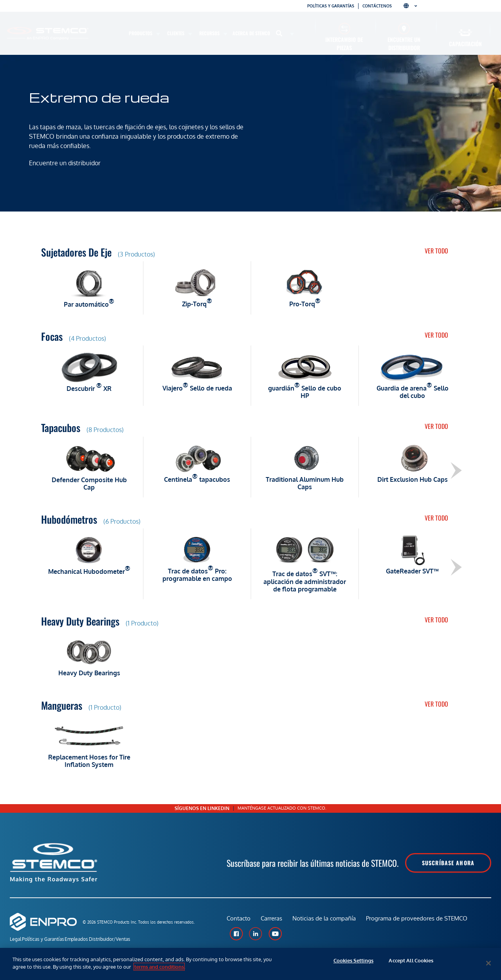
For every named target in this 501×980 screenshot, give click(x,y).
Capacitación (465, 44)
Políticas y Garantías (50, 940)
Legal (15, 940)
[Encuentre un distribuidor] (404, 28)
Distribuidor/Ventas (131, 940)
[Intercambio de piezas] (344, 28)
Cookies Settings (353, 963)
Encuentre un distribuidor (404, 43)
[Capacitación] (466, 33)
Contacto (239, 921)
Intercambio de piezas (344, 43)
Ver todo (436, 251)
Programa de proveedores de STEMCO (421, 921)
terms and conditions (159, 967)
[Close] (488, 963)
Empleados (91, 940)
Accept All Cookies (411, 963)
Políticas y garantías (331, 6)
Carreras (273, 921)
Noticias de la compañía (327, 921)
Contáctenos (377, 6)
